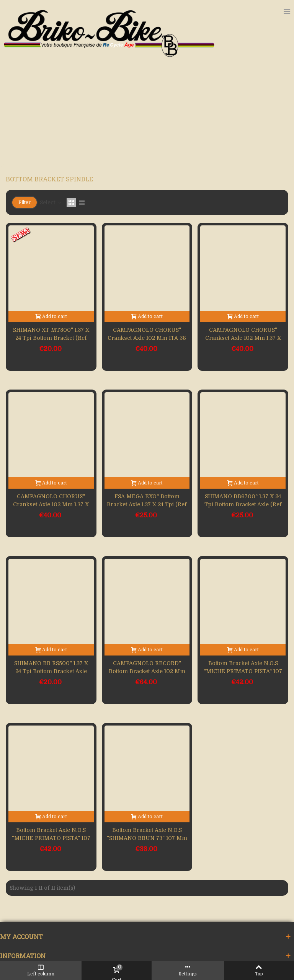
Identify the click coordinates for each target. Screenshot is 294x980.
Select (51, 202)
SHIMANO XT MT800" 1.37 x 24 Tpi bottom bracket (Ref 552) (51, 338)
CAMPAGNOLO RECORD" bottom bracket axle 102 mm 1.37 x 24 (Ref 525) (147, 671)
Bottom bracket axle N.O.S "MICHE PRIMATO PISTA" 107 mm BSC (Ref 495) (51, 838)
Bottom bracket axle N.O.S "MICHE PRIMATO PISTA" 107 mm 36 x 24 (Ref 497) (243, 671)
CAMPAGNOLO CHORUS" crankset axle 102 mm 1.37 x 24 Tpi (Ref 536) (51, 504)
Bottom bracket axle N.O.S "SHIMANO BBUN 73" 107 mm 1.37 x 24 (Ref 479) (147, 838)
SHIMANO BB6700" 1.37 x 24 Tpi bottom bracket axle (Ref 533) (243, 504)
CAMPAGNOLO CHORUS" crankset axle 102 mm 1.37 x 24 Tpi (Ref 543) (243, 338)
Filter (24, 202)
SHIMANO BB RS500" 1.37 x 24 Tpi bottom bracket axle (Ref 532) (51, 671)
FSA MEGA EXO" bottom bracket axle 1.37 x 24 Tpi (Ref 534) (147, 504)
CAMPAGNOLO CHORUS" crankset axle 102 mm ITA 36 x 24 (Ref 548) (147, 338)
